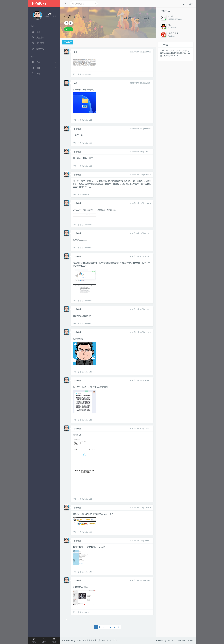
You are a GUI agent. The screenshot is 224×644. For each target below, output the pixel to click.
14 (115, 627)
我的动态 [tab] (68, 42)
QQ (170, 25)
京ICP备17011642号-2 (108, 640)
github (69, 29)
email (171, 16)
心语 (75, 52)
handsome (189, 640)
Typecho (170, 640)
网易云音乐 (173, 33)
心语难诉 (77, 129)
